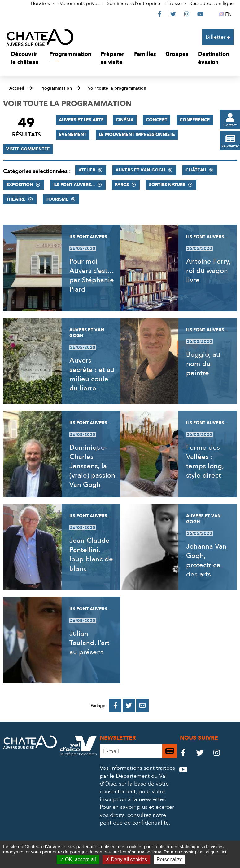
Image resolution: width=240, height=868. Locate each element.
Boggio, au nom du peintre (203, 364)
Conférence (195, 120)
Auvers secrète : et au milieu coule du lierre (92, 374)
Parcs (122, 185)
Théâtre (16, 199)
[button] (25, 58)
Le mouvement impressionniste (137, 134)
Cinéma (125, 120)
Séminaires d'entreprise (133, 3)
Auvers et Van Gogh (140, 170)
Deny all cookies (126, 859)
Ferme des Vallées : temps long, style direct (205, 461)
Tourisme (57, 199)
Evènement (73, 134)
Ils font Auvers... (74, 185)
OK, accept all (78, 859)
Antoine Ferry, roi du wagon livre (208, 271)
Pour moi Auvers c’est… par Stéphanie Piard (92, 275)
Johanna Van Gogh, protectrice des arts (206, 560)
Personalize (170, 859)
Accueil (17, 88)
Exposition (20, 185)
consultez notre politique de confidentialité (134, 819)
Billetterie (218, 37)
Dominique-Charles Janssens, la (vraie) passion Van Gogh (92, 466)
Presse (175, 3)
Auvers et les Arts (81, 120)
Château (196, 170)
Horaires (40, 3)
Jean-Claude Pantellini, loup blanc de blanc (91, 554)
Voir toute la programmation (117, 88)
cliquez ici (216, 852)
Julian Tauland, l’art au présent (89, 643)
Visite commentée (28, 149)
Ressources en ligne (212, 3)
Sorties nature (167, 185)
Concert (157, 120)
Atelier (87, 170)
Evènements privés (78, 3)
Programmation (56, 88)
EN (229, 14)
